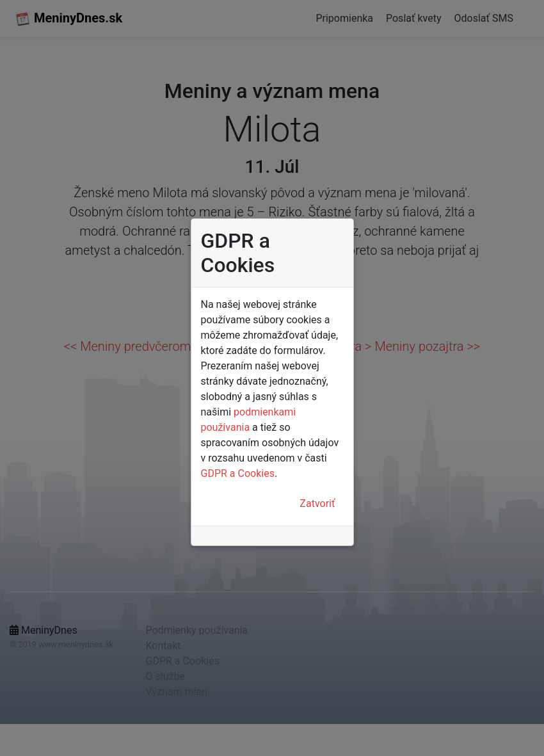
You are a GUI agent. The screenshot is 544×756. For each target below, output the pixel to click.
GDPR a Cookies (238, 473)
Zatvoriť (317, 503)
